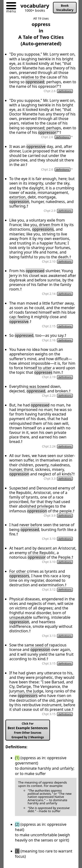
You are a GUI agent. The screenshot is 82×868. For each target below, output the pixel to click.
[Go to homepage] (33, 7)
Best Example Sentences (28, 730)
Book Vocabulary (65, 8)
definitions (65, 91)
